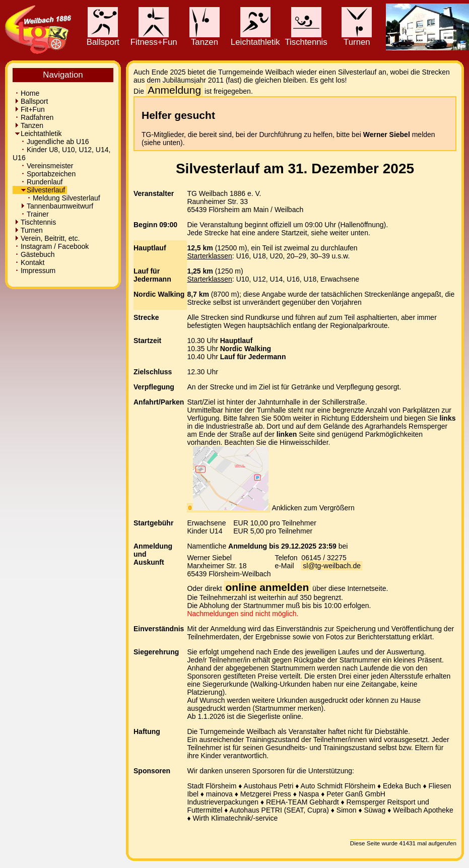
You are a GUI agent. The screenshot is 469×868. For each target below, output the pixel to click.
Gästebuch (35, 254)
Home (27, 93)
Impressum (35, 271)
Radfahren (34, 117)
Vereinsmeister (44, 166)
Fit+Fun (30, 109)
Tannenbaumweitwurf (54, 206)
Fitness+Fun (154, 38)
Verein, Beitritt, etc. (47, 238)
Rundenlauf (39, 182)
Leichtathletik (255, 38)
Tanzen (205, 38)
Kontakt (29, 262)
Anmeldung (174, 90)
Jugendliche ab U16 (52, 142)
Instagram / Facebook (52, 246)
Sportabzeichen (45, 174)
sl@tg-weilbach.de (332, 566)
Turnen (357, 38)
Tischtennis (306, 38)
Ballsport (103, 38)
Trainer (32, 214)
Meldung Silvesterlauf (57, 198)
